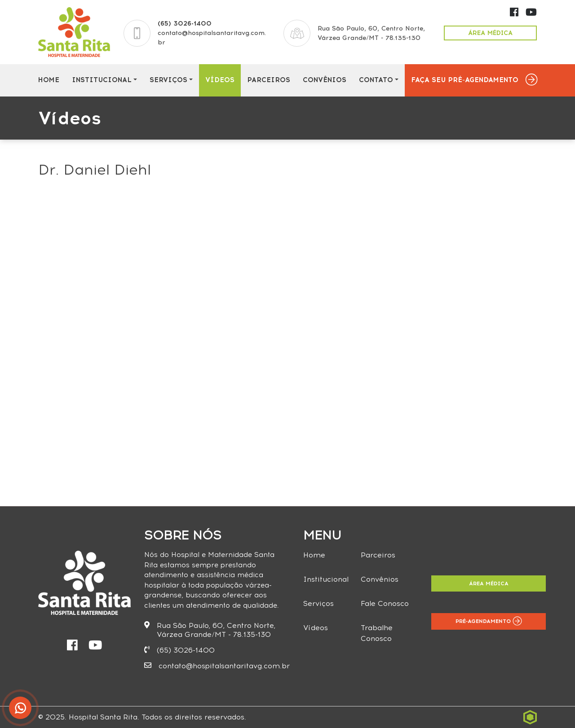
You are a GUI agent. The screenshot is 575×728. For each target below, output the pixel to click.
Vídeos (220, 80)
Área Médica (490, 33)
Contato (376, 80)
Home (49, 80)
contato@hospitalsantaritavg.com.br (217, 666)
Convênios (325, 80)
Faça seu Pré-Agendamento (465, 80)
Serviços (168, 80)
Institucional (102, 80)
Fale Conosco (385, 603)
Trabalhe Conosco (377, 633)
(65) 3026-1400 (185, 24)
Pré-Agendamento (489, 621)
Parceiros (269, 80)
